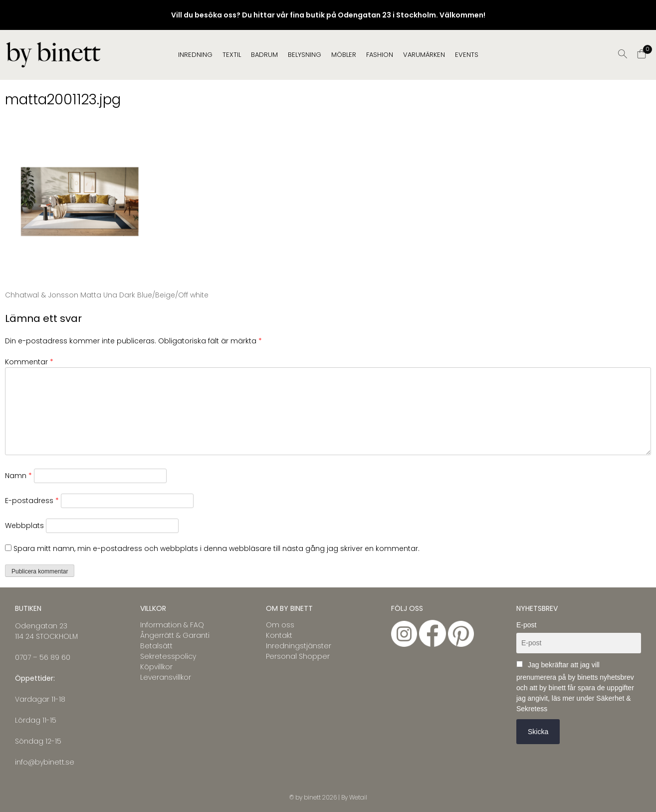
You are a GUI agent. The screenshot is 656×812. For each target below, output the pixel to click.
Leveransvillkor (166, 677)
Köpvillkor (156, 667)
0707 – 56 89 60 (43, 657)
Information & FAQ (172, 625)
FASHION (380, 55)
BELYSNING (305, 55)
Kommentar (29, 362)
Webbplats (24, 526)
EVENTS (467, 55)
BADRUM (264, 55)
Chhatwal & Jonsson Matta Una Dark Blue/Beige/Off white (107, 295)
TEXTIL (232, 55)
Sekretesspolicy (168, 656)
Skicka (538, 732)
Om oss (280, 625)
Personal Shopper (298, 656)
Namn (18, 476)
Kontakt (279, 635)
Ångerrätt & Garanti (175, 635)
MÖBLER (344, 55)
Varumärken (424, 55)
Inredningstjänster (299, 646)
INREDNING (195, 55)
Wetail (358, 797)
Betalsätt (156, 646)
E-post (526, 625)
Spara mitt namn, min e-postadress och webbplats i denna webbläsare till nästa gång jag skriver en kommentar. (217, 548)
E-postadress (32, 501)
